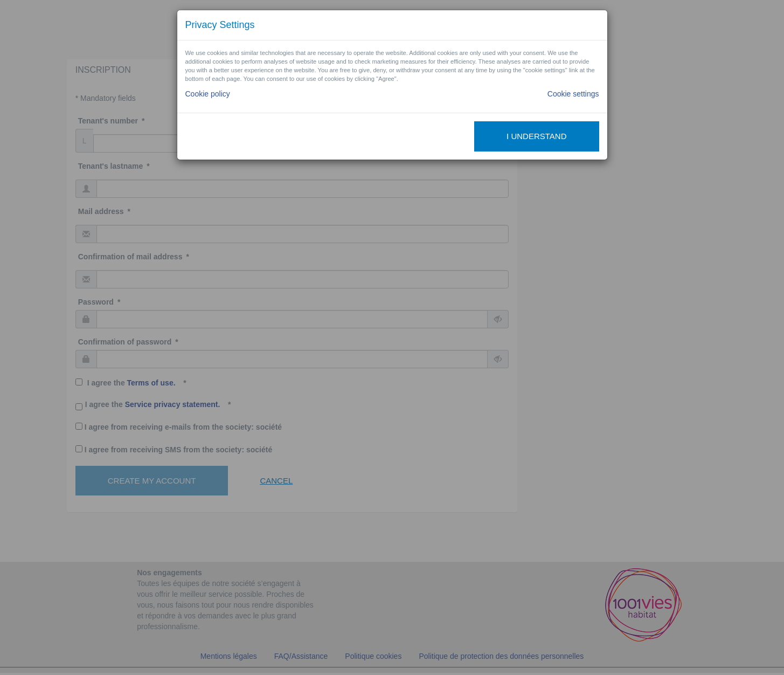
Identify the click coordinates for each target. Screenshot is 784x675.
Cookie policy (208, 94)
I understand (536, 136)
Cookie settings (573, 94)
